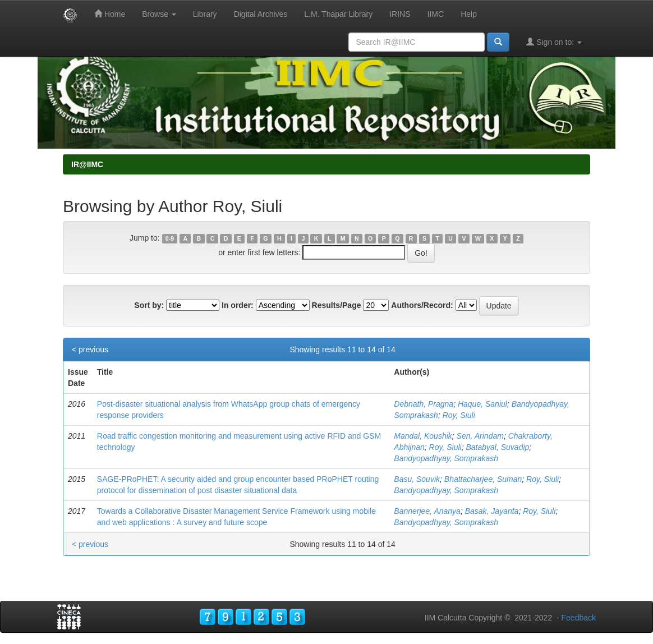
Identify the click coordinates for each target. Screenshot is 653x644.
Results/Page (337, 305)
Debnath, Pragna (424, 404)
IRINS (400, 14)
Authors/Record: (422, 305)
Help (469, 14)
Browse (159, 14)
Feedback (579, 618)
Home (110, 14)
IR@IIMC (87, 164)
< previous (90, 349)
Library (205, 14)
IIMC (436, 14)
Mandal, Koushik (423, 436)
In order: (238, 305)
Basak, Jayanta (492, 511)
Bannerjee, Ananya (427, 511)
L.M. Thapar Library (338, 14)
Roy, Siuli (459, 415)
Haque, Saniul (482, 404)
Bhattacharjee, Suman (483, 479)
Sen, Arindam (480, 436)
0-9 (170, 238)
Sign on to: (554, 42)
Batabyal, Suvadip (497, 447)
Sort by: (149, 305)
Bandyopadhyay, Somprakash (446, 458)
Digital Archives (261, 14)
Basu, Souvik (417, 479)
